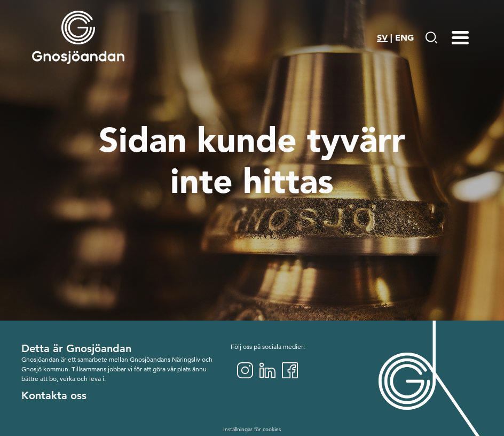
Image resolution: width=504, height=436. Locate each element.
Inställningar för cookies (252, 429)
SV (382, 37)
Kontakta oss (54, 395)
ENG (404, 37)
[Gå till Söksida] (431, 37)
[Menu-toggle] (460, 37)
